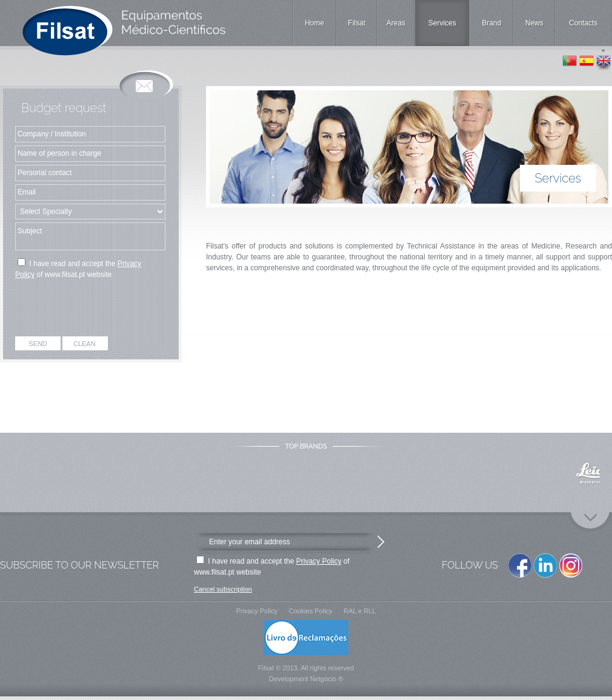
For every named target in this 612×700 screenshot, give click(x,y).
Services (442, 23)
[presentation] (91, 310)
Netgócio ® (327, 679)
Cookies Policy (310, 611)
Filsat (357, 23)
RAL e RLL (360, 611)
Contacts (583, 23)
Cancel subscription (223, 589)
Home (314, 23)
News (534, 23)
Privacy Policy (319, 561)
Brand (491, 23)
